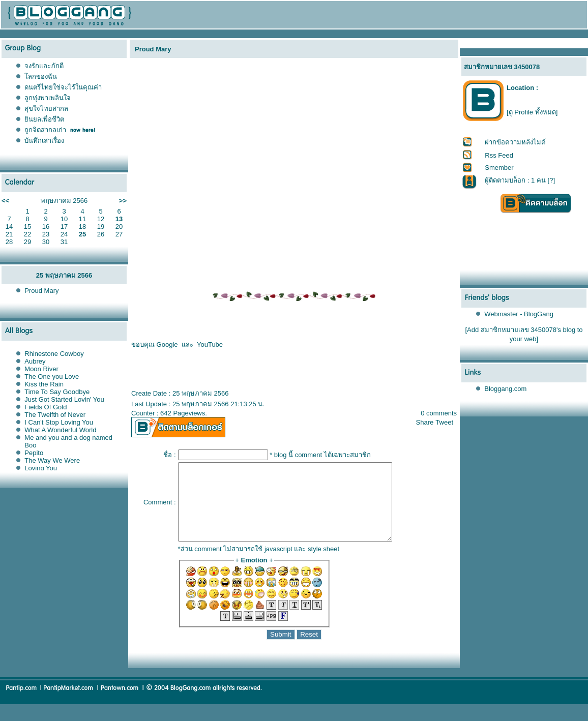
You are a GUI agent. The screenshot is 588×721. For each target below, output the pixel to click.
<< (5, 201)
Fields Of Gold (46, 407)
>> (123, 201)
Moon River (41, 369)
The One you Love (52, 377)
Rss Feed (499, 155)
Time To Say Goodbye (57, 392)
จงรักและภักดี (44, 66)
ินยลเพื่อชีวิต (44, 119)
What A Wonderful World (60, 430)
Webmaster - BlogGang (519, 314)
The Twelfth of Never (55, 415)
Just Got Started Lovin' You (64, 399)
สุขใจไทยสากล (46, 109)
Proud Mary (41, 291)
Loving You (41, 468)
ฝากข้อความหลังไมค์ (515, 142)
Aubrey (35, 361)
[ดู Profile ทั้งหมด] (532, 112)
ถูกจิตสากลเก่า (45, 130)
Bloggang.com (505, 389)
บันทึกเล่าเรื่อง (44, 141)
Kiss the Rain (44, 384)
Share (425, 422)
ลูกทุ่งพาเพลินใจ (48, 98)
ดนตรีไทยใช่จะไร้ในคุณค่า (63, 87)
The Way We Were (52, 460)
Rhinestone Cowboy (54, 354)
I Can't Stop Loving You (59, 422)
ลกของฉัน (41, 77)
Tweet (444, 422)
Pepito (34, 453)
